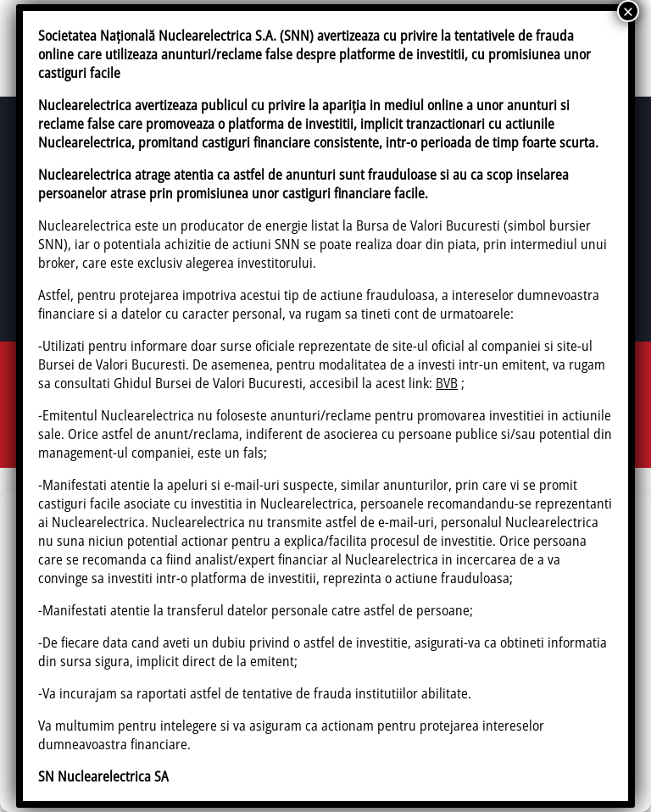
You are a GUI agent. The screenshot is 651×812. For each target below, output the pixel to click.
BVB (447, 383)
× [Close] (628, 11)
